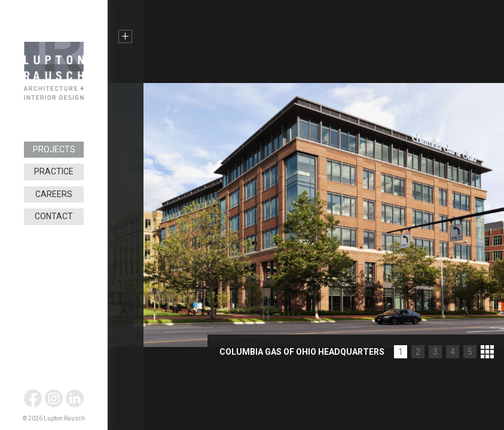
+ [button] (125, 36)
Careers (54, 194)
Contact (54, 216)
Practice (54, 171)
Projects (54, 149)
